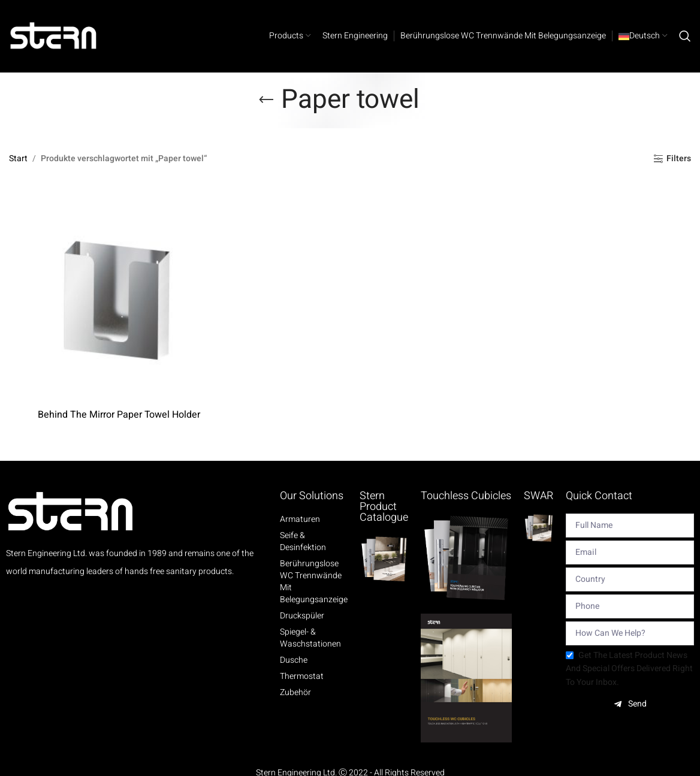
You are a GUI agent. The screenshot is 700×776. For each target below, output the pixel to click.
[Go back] (266, 100)
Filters (679, 159)
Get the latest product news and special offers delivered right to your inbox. (629, 669)
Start (18, 158)
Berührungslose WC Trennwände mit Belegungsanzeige (314, 582)
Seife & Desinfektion (303, 542)
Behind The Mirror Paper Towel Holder (119, 415)
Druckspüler (302, 616)
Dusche (294, 660)
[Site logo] (54, 36)
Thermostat (302, 677)
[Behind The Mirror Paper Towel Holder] (119, 293)
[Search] (685, 36)
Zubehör (295, 693)
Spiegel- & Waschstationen (310, 638)
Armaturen (300, 520)
